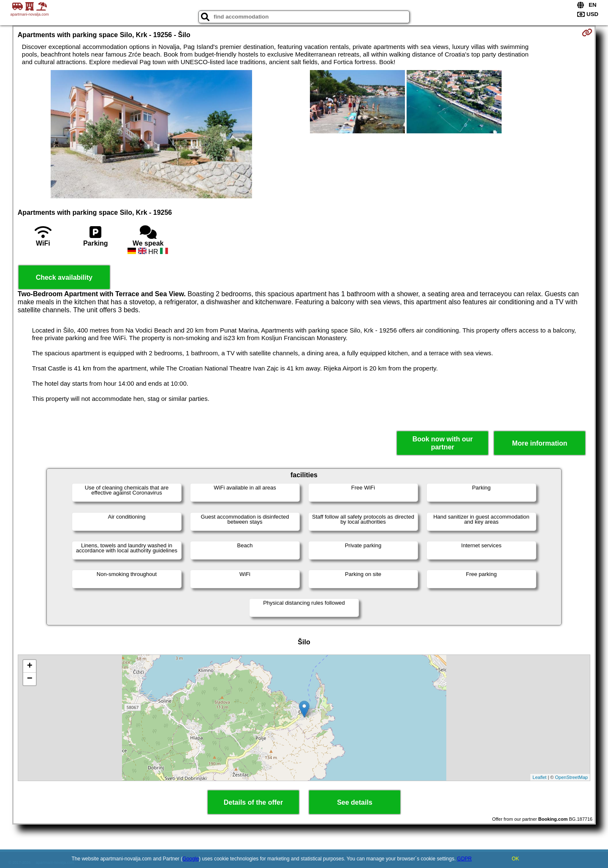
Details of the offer (253, 802)
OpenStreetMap (572, 777)
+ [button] (30, 666)
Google (191, 859)
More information (540, 443)
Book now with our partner (443, 443)
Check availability (64, 277)
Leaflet (539, 777)
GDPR (465, 859)
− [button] (30, 679)
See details (355, 802)
